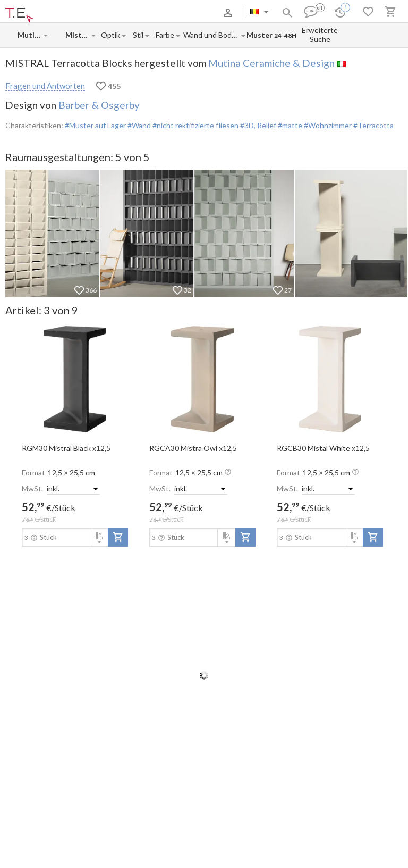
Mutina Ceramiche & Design (271, 63)
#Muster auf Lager (95, 125)
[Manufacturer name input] (30, 35)
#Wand (138, 125)
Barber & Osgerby (99, 105)
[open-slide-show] (75, 379)
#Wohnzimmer (327, 125)
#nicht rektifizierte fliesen (195, 125)
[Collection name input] (78, 35)
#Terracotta (373, 125)
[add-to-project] (118, 537)
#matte (289, 125)
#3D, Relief (257, 125)
